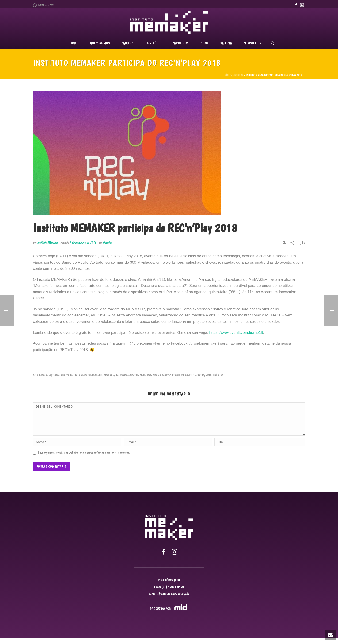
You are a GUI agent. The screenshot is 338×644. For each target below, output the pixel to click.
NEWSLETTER (253, 43)
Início (227, 75)
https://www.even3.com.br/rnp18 (236, 333)
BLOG (204, 43)
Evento (43, 375)
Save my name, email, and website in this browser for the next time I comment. (84, 458)
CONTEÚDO (153, 43)
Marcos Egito (111, 375)
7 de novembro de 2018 (83, 242)
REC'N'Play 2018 (202, 375)
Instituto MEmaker (47, 242)
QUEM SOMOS (100, 43)
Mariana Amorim (129, 375)
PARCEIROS (181, 43)
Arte (35, 375)
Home (74, 43)
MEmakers (145, 375)
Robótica (218, 375)
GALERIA (226, 43)
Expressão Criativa (59, 375)
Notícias (238, 75)
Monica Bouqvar (162, 375)
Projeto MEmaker (182, 375)
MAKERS (128, 43)
